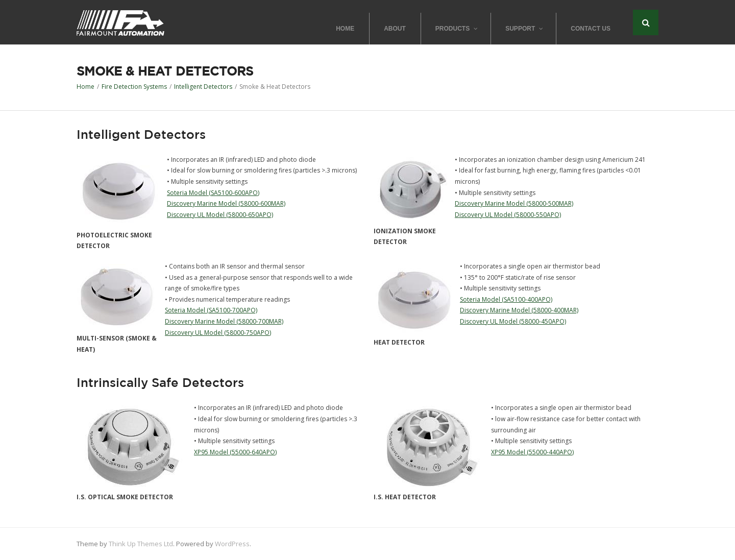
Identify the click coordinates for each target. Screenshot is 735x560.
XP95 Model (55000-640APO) (235, 452)
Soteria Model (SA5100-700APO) (211, 310)
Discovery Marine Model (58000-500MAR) (514, 203)
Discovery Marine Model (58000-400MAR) (519, 310)
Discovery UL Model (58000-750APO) (218, 333)
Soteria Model (187, 193)
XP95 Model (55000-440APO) (532, 452)
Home (85, 87)
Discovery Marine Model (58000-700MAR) (224, 321)
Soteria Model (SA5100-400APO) (506, 299)
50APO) (555, 321)
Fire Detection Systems (134, 87)
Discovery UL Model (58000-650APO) (220, 215)
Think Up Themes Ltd (141, 544)
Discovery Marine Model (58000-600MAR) (226, 203)
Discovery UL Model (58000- (500, 321)
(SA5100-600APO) (233, 193)
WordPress (232, 544)
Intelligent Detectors (203, 87)
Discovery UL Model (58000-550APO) (508, 215)
